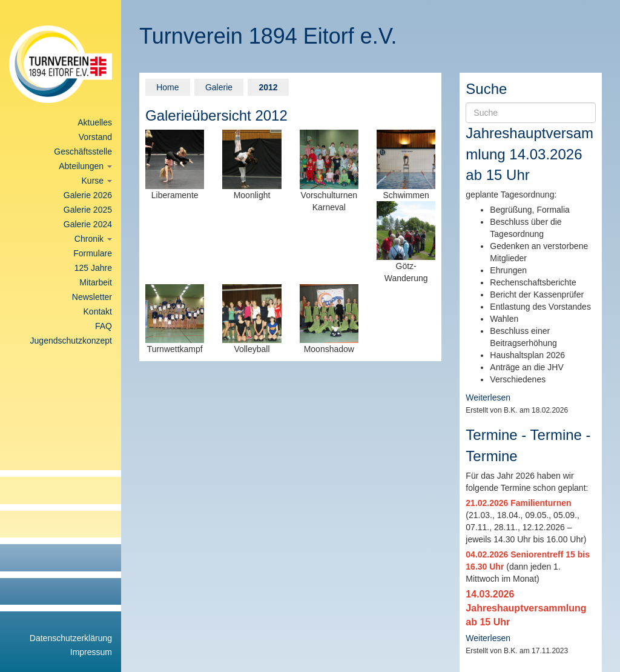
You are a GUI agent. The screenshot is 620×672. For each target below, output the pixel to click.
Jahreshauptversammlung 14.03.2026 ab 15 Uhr (529, 154)
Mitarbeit (96, 282)
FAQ (104, 326)
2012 (268, 87)
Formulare (93, 253)
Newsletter (92, 297)
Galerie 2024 (88, 224)
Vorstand (95, 137)
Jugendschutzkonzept (71, 341)
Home (167, 87)
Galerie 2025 (88, 210)
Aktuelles (95, 122)
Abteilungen (85, 166)
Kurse (97, 181)
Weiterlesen (488, 398)
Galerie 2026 (88, 195)
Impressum (91, 652)
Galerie (219, 87)
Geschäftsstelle (83, 151)
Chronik (93, 239)
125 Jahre (93, 268)
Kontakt (98, 311)
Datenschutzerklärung (71, 638)
